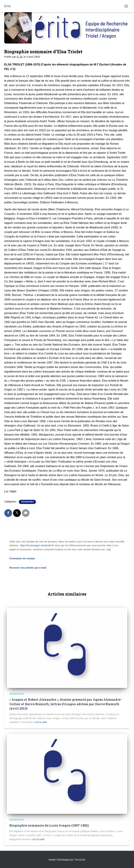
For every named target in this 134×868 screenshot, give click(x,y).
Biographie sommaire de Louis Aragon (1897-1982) (49, 825)
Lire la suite (41, 722)
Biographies (27, 502)
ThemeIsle (80, 860)
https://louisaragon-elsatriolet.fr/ (37, 545)
